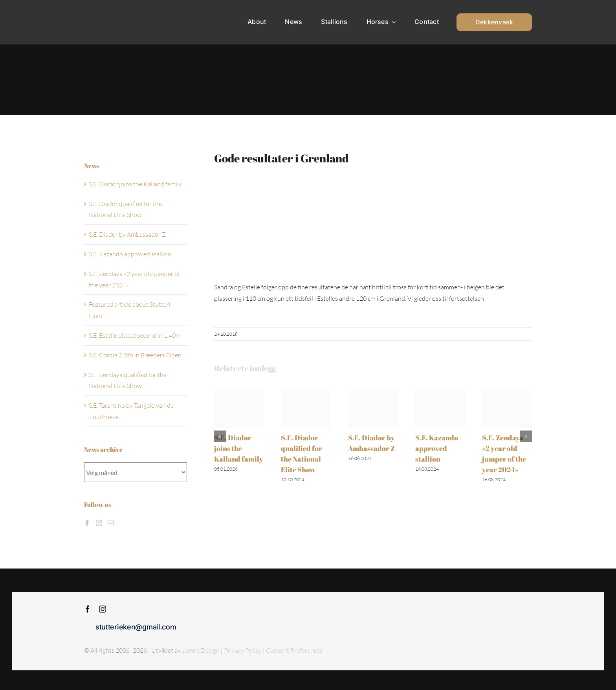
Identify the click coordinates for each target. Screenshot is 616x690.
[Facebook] (87, 523)
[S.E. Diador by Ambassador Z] (373, 394)
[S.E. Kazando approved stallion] (440, 394)
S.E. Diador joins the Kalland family (239, 448)
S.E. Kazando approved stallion (437, 448)
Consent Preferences (294, 650)
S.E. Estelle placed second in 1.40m (135, 335)
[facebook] (88, 609)
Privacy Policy (243, 650)
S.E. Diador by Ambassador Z (127, 234)
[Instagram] (99, 523)
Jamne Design (201, 650)
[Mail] (111, 523)
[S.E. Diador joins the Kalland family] (239, 394)
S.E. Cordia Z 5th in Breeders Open (135, 355)
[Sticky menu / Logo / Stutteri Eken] (104, 12)
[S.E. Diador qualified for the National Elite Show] (306, 394)
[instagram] (103, 609)
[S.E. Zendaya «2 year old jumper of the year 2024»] (507, 394)
